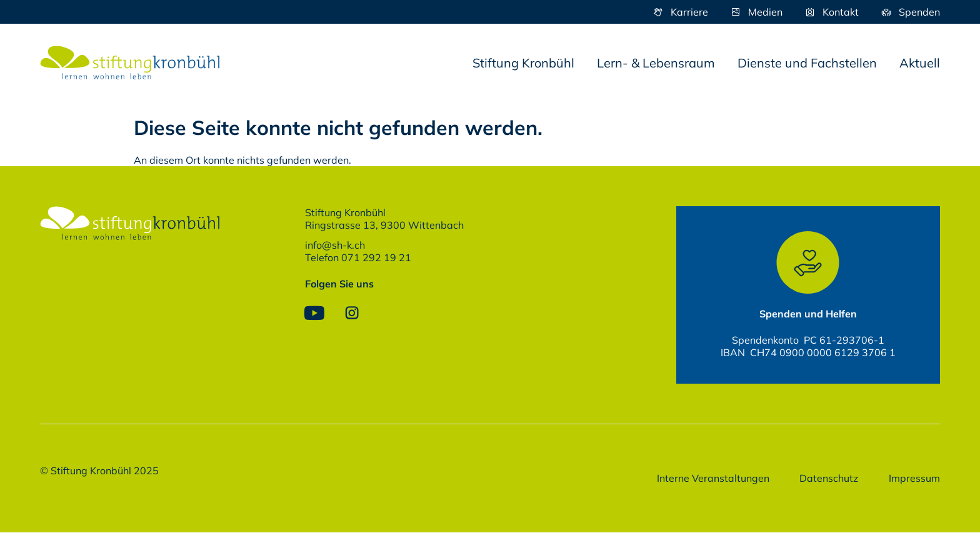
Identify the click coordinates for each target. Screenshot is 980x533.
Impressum (914, 479)
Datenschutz (828, 479)
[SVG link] (130, 63)
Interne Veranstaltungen (711, 479)
